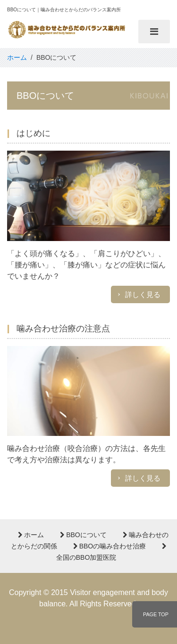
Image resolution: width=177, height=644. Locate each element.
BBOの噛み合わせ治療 (110, 546)
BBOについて (83, 535)
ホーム (31, 535)
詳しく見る (143, 294)
